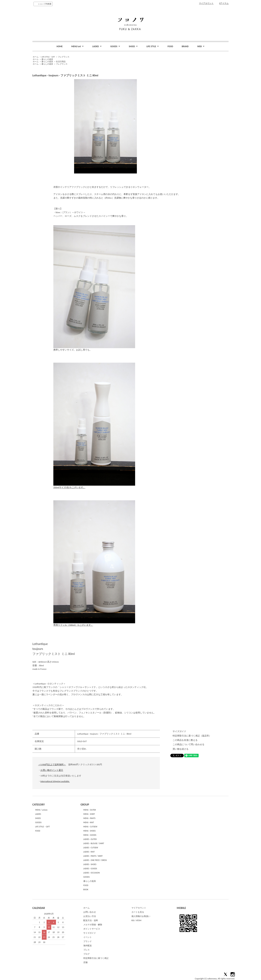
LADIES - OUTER (90, 839)
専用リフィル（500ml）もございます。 (94, 624)
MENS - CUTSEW (90, 827)
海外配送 (88, 946)
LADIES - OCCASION (92, 873)
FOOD (170, 46)
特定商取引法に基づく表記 (96, 958)
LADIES (38, 814)
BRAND (185, 46)
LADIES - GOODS (90, 869)
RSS (133, 920)
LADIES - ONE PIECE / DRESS (95, 860)
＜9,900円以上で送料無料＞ (52, 765)
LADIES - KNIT (89, 852)
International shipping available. (55, 781)
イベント (88, 937)
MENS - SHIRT (89, 814)
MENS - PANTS (89, 818)
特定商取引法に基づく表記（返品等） (192, 736)
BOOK (86, 890)
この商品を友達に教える (185, 740)
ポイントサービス (92, 929)
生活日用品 (61, 62)
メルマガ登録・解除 (93, 925)
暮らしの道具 (47, 59)
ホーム (36, 57)
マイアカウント (206, 3)
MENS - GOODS (90, 835)
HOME (60, 46)
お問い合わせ (90, 912)
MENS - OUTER (90, 810)
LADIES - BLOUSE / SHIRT (94, 843)
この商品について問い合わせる (188, 744)
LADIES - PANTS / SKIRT (93, 856)
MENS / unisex (41, 810)
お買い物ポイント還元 (52, 770)
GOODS (38, 822)
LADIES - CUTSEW (91, 848)
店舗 (85, 962)
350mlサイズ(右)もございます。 (94, 486)
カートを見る (138, 912)
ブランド (88, 941)
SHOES (38, 818)
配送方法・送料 (91, 920)
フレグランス (64, 57)
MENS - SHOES (90, 831)
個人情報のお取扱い (141, 916)
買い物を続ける (181, 749)
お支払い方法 (90, 916)
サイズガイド (179, 731)
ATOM (139, 920)
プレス (86, 950)
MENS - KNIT (89, 822)
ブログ (86, 954)
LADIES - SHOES (90, 864)
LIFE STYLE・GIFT (48, 57)
